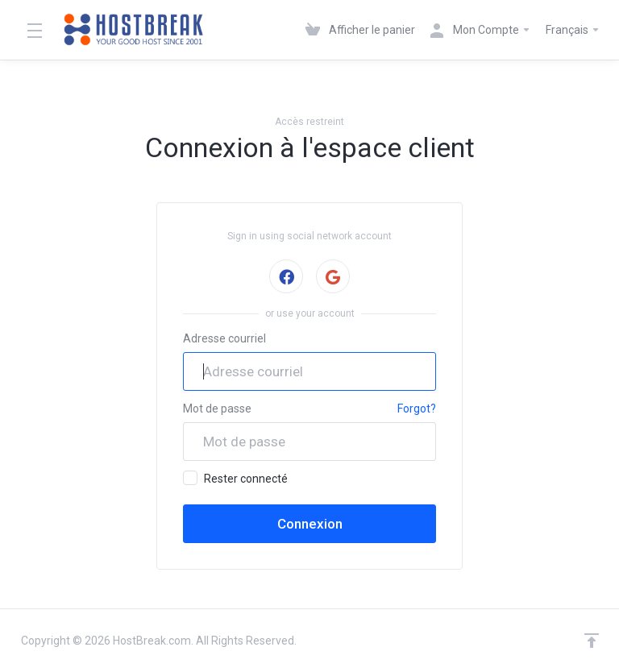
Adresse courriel (224, 338)
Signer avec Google (333, 276)
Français (573, 30)
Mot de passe (217, 409)
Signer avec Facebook (286, 276)
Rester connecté (235, 478)
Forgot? (417, 409)
